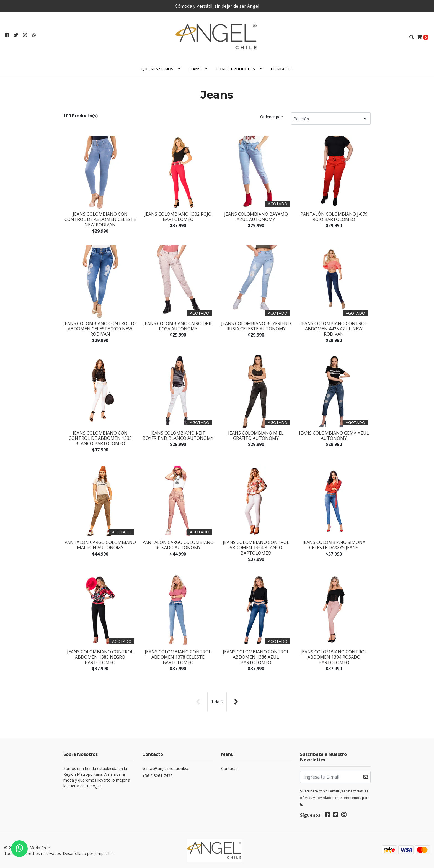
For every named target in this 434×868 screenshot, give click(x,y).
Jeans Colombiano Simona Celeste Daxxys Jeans (334, 545)
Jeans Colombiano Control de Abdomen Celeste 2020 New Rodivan (100, 329)
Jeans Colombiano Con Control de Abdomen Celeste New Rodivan (100, 219)
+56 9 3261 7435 (157, 776)
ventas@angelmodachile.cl (166, 768)
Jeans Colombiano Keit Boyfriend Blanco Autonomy (178, 436)
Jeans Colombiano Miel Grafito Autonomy (256, 436)
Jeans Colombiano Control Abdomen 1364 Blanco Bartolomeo (256, 548)
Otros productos (236, 69)
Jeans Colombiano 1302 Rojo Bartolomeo (178, 217)
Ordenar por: (272, 117)
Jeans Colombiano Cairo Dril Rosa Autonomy (178, 326)
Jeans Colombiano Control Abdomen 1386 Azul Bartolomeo (256, 657)
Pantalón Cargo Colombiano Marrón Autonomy (100, 545)
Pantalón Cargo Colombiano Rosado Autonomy (178, 545)
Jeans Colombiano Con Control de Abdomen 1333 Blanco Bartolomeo (100, 438)
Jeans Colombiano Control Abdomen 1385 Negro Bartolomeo (100, 657)
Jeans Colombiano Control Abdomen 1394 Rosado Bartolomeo (334, 657)
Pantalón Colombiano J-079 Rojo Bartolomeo (334, 217)
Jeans (195, 69)
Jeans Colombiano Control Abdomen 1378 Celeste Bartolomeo (178, 657)
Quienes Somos (157, 69)
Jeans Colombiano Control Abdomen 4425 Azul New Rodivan (334, 329)
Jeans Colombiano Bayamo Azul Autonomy (256, 217)
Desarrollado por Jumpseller (88, 853)
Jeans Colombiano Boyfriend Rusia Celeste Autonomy (256, 326)
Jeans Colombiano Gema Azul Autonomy (334, 436)
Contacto (282, 69)
